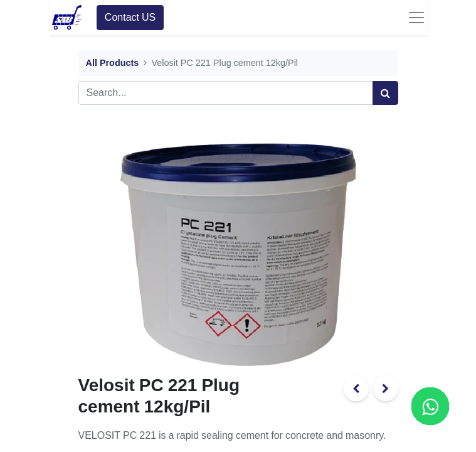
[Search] (385, 93)
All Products (113, 63)
